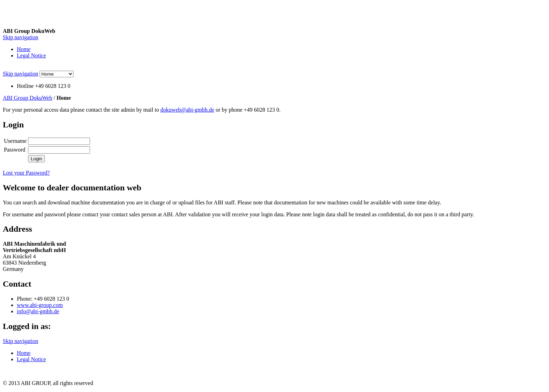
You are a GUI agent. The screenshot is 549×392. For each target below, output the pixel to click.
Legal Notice (31, 55)
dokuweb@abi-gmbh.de (187, 110)
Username (15, 141)
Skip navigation (20, 37)
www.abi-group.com (40, 305)
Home (24, 49)
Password (15, 150)
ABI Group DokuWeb (27, 98)
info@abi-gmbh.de (38, 311)
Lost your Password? (26, 173)
